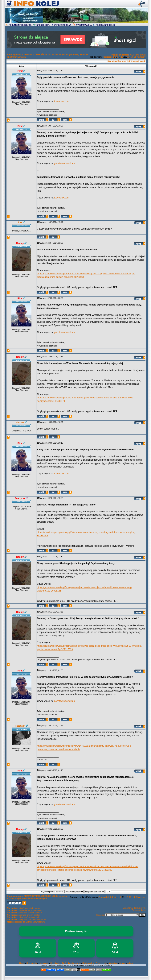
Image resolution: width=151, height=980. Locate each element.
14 (135, 57)
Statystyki (113, 963)
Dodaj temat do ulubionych (134, 908)
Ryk (20, 222)
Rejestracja (32, 963)
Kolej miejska (60, 55)
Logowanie (43, 963)
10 (122, 57)
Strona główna (14, 55)
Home (22, 963)
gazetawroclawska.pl (65, 163)
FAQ (64, 963)
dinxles (20, 422)
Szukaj (122, 963)
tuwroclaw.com (62, 101)
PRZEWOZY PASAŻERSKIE (37, 55)
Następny (141, 57)
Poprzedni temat (120, 55)
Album (130, 963)
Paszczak (20, 726)
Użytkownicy (88, 963)
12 (128, 57)
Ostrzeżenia (101, 963)
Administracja (74, 963)
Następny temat (138, 55)
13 (132, 57)
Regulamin (55, 963)
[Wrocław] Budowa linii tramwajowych (127, 61)
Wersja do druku (139, 910)
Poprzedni (107, 57)
